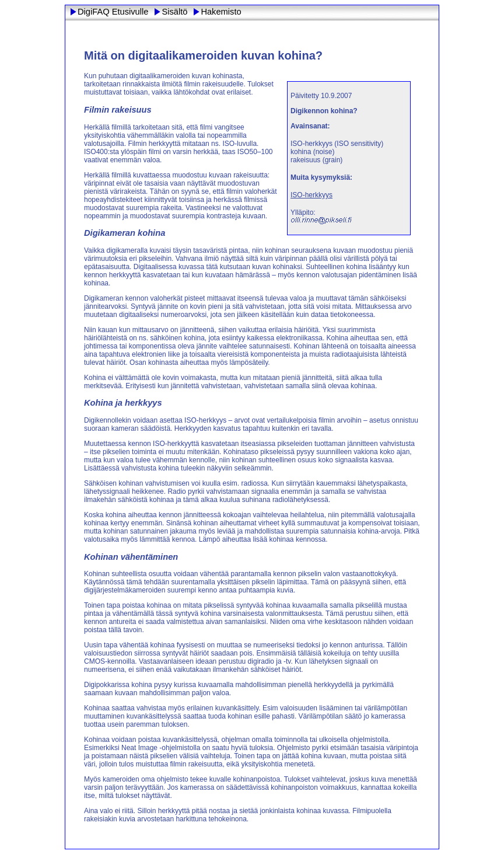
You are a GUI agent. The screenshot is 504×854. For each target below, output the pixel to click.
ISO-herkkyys (311, 195)
